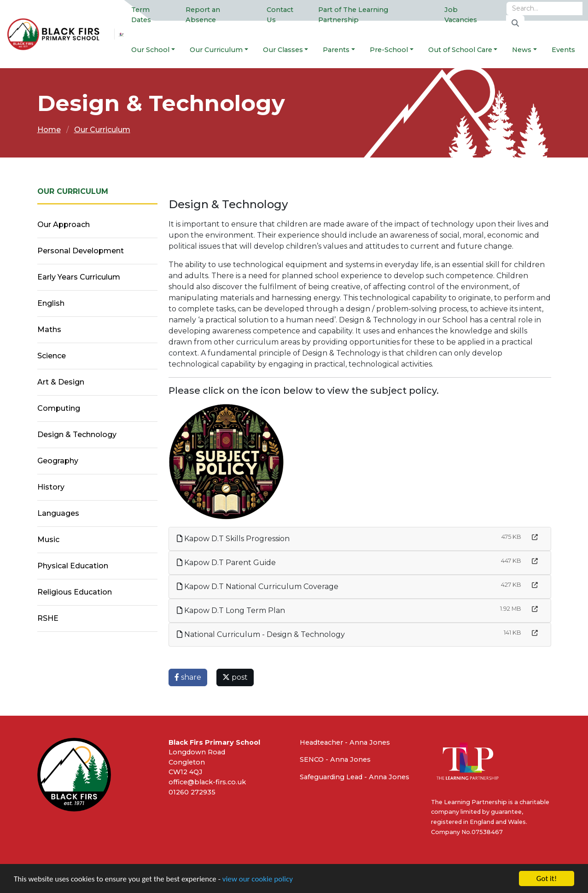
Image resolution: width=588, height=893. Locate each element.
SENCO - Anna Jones (335, 759)
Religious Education (75, 592)
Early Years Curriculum (79, 277)
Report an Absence (203, 15)
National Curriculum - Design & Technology (261, 634)
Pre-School (389, 50)
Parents (336, 50)
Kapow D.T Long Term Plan (231, 610)
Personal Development (81, 251)
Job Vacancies (461, 15)
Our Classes (283, 50)
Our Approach (64, 225)
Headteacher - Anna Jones (345, 742)
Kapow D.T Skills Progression (233, 539)
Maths (49, 330)
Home (49, 130)
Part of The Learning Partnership (353, 15)
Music (48, 540)
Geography (58, 461)
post (235, 677)
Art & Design (61, 382)
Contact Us (280, 15)
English (51, 303)
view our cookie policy (258, 880)
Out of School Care (460, 50)
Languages (58, 513)
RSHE (48, 618)
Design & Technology (77, 435)
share (188, 677)
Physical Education (73, 566)
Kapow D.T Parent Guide (226, 563)
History (51, 487)
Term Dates (141, 15)
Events (563, 50)
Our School (150, 50)
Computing (59, 408)
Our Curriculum (216, 50)
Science (52, 356)
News (522, 50)
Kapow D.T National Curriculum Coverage (258, 587)
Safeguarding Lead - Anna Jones (355, 777)
